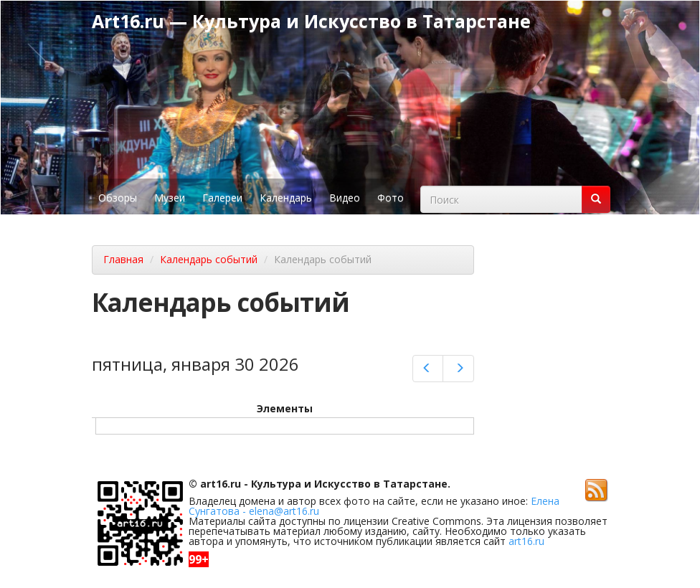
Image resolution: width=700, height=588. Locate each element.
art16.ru (526, 541)
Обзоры (118, 198)
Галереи (222, 198)
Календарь (286, 198)
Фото (391, 198)
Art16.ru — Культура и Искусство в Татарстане (311, 21)
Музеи (170, 198)
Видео (345, 198)
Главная (123, 259)
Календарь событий (209, 259)
